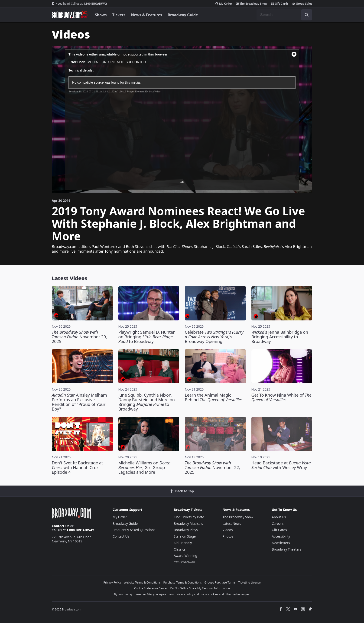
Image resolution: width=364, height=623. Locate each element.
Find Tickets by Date (189, 517)
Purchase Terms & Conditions (183, 582)
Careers (278, 524)
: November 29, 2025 (79, 337)
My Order (224, 4)
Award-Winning (185, 556)
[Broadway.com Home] (70, 15)
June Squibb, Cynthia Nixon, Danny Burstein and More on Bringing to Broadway (147, 402)
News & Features (146, 15)
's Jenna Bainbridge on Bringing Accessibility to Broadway (280, 337)
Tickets (119, 15)
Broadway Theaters (287, 549)
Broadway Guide (183, 15)
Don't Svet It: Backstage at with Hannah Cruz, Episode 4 (77, 467)
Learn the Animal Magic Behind (214, 397)
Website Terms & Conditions (142, 582)
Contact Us (61, 526)
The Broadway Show (252, 4)
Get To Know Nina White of (281, 397)
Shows (101, 15)
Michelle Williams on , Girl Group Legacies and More (145, 467)
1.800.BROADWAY (80, 4)
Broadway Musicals (188, 524)
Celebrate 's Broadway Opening (214, 337)
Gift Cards (280, 4)
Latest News (232, 524)
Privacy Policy (112, 582)
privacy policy (184, 594)
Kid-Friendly (183, 543)
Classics (180, 549)
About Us (279, 517)
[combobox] (284, 15)
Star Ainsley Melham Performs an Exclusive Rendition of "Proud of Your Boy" (79, 402)
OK (182, 182)
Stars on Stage (185, 536)
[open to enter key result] (307, 15)
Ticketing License (250, 582)
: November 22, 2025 (212, 467)
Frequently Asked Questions (134, 530)
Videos (228, 530)
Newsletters (281, 543)
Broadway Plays (186, 530)
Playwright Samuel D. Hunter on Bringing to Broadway (147, 337)
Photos (228, 536)
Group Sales (302, 4)
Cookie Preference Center (151, 588)
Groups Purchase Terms (220, 582)
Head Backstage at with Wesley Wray (281, 465)
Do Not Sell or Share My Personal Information (200, 588)
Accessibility (281, 536)
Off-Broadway (184, 562)
